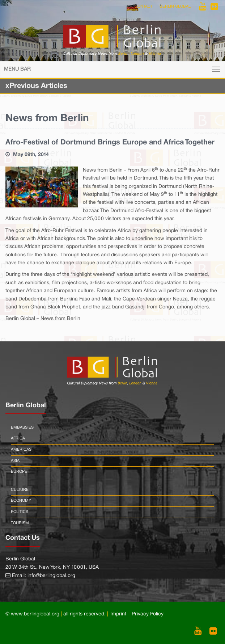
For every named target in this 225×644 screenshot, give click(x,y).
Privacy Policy (148, 614)
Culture (20, 490)
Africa (18, 438)
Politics (20, 512)
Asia (15, 461)
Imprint (118, 614)
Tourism (20, 523)
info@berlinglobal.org (51, 576)
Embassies (22, 428)
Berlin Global (175, 7)
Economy (21, 501)
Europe (19, 472)
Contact (144, 7)
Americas (21, 450)
